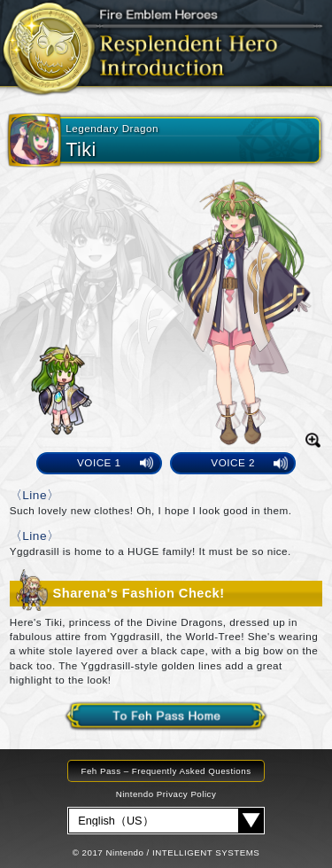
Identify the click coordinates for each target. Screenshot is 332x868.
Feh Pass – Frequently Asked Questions (166, 771)
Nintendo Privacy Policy (166, 794)
